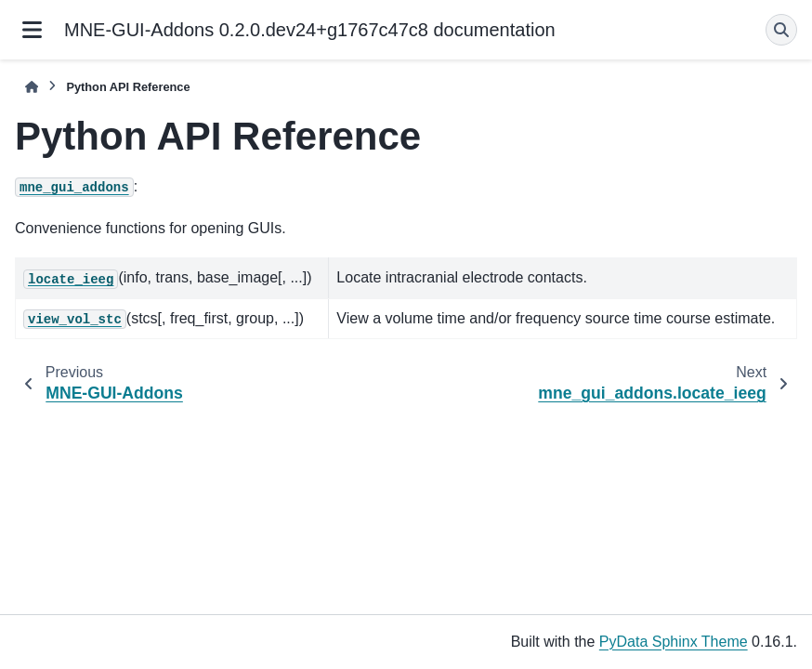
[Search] (781, 30)
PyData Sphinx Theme (674, 642)
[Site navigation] (32, 30)
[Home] (32, 87)
